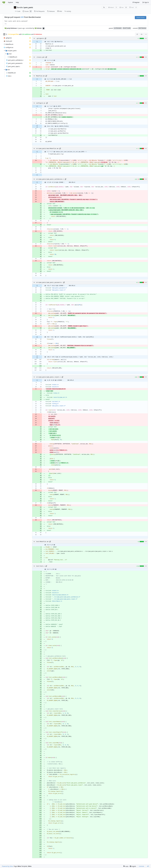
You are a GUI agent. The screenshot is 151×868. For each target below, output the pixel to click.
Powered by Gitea (7, 866)
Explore (10, 2)
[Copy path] (45, 38)
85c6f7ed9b (127, 28)
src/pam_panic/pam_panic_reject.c (48, 377)
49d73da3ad (142, 28)
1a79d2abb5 (118, 28)
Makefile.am (40, 76)
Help (17, 2)
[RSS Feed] (104, 7)
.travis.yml (40, 57)
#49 (22, 17)
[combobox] (137, 34)
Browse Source (141, 18)
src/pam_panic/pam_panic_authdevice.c (50, 179)
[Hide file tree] (4, 34)
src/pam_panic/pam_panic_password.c (49, 282)
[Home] (4, 2)
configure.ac (41, 103)
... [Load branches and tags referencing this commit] (6, 24)
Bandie (20, 7)
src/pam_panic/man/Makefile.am (47, 149)
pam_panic (29, 7)
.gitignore (40, 38)
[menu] (146, 34)
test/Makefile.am (42, 542)
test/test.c (40, 566)
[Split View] (142, 34)
